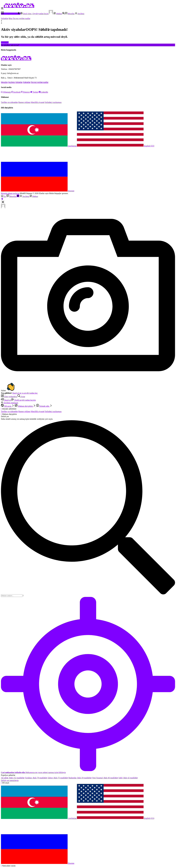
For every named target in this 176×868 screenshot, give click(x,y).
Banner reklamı (24, 102)
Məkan (58, 14)
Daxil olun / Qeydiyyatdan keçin (35, 14)
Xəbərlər (27, 82)
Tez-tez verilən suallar (22, 18)
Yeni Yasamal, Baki (105, 778)
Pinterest (25, 92)
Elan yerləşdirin (9, 14)
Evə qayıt (5, 42)
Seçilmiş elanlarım (10, 403)
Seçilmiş (80, 14)
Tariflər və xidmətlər (9, 102)
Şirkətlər (5, 18)
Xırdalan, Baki (36, 778)
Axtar (21, 397)
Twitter (34, 92)
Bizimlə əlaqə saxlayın (10, 193)
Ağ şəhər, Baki (13, 778)
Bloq (10, 18)
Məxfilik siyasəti (38, 102)
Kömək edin (44, 406)
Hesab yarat (24, 45)
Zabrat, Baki (58, 778)
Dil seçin (8, 406)
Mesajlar (70, 14)
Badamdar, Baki (80, 778)
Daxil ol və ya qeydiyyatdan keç (25, 393)
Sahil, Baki (128, 778)
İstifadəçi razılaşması (53, 102)
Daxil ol (6, 400)
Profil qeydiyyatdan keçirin (23, 400)
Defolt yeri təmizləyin (10, 780)
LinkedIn (43, 92)
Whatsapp (6, 92)
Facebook (16, 92)
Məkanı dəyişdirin (25, 406)
